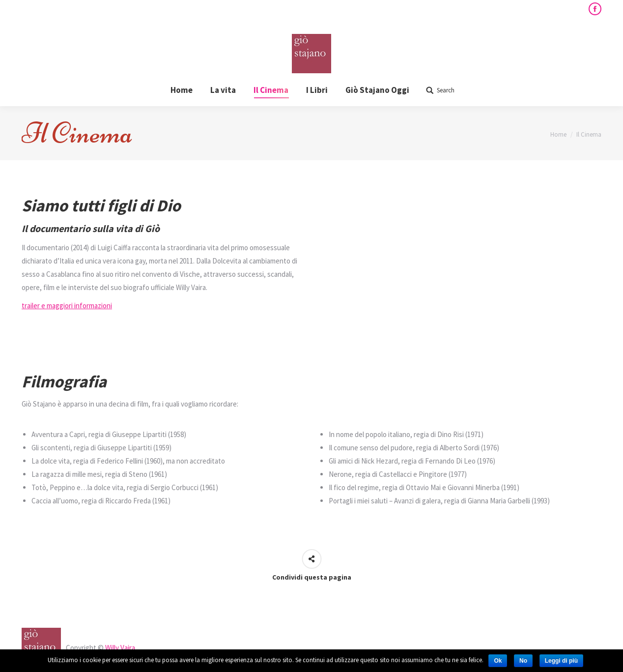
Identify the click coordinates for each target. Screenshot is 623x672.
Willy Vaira (120, 648)
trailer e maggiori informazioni (67, 306)
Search (446, 90)
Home (558, 134)
